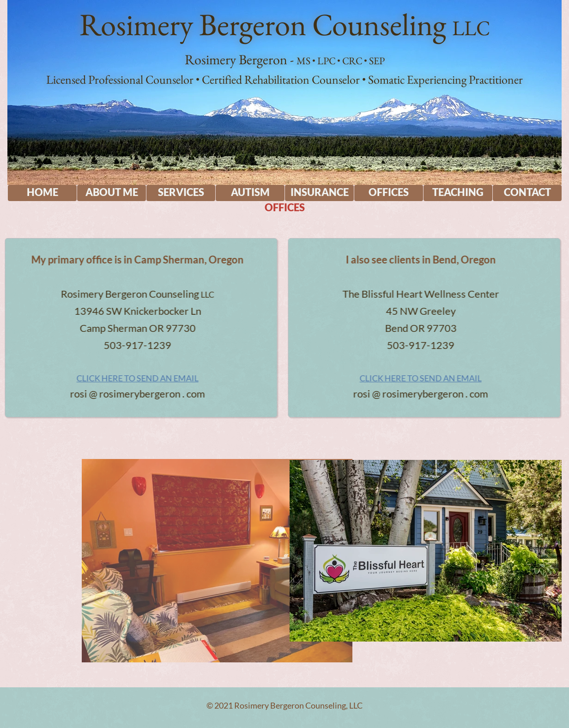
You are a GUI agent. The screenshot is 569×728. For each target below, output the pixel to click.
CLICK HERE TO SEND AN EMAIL (115, 378)
